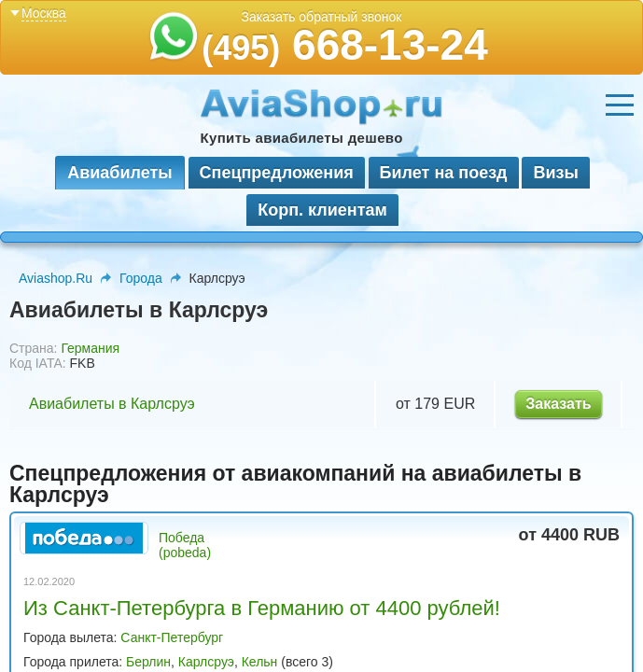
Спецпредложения (277, 173)
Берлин (148, 662)
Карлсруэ (206, 662)
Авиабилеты (119, 173)
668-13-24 (345, 45)
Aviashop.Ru (56, 278)
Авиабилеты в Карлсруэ (112, 404)
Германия (90, 348)
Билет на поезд (444, 173)
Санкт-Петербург (172, 637)
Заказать (558, 404)
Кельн (260, 662)
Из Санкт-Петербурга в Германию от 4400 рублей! (262, 608)
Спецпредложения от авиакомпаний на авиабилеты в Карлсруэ (295, 484)
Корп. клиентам (322, 210)
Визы (555, 173)
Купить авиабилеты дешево (302, 138)
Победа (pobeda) (185, 545)
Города (141, 278)
